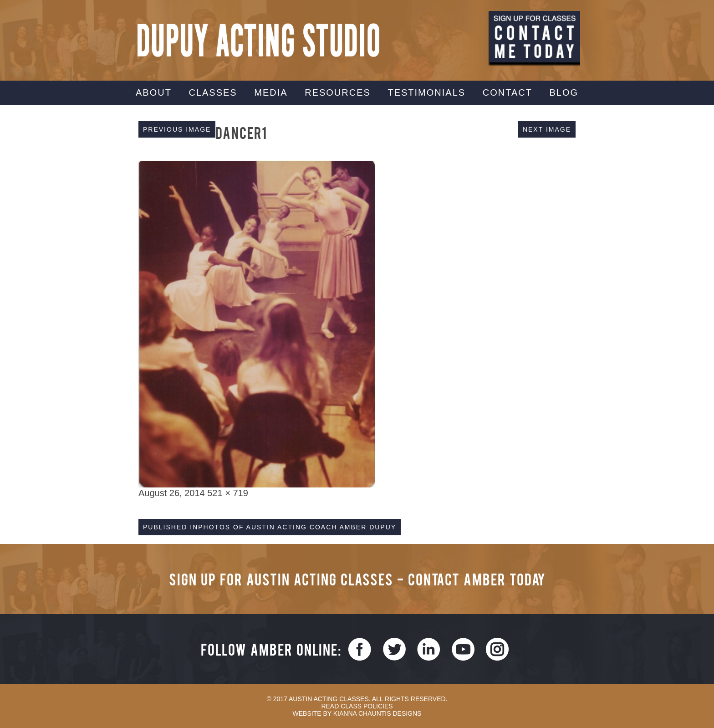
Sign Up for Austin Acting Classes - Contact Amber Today (357, 579)
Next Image (547, 129)
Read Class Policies (357, 706)
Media (271, 92)
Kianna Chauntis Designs (377, 713)
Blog (564, 92)
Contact (507, 92)
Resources (338, 92)
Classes (213, 92)
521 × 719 (228, 493)
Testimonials (426, 92)
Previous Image (177, 129)
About (154, 92)
